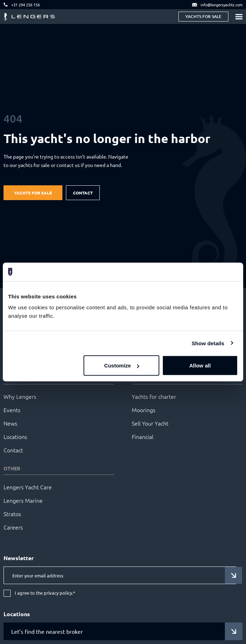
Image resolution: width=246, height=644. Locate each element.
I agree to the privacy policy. (45, 593)
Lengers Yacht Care (28, 487)
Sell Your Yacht (150, 423)
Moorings (144, 410)
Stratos (12, 514)
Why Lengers (20, 396)
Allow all (200, 366)
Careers (13, 527)
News (10, 423)
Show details (208, 343)
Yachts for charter (154, 396)
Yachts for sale (203, 16)
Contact (83, 193)
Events (12, 410)
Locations (15, 436)
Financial (143, 436)
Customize (122, 366)
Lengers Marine (23, 500)
